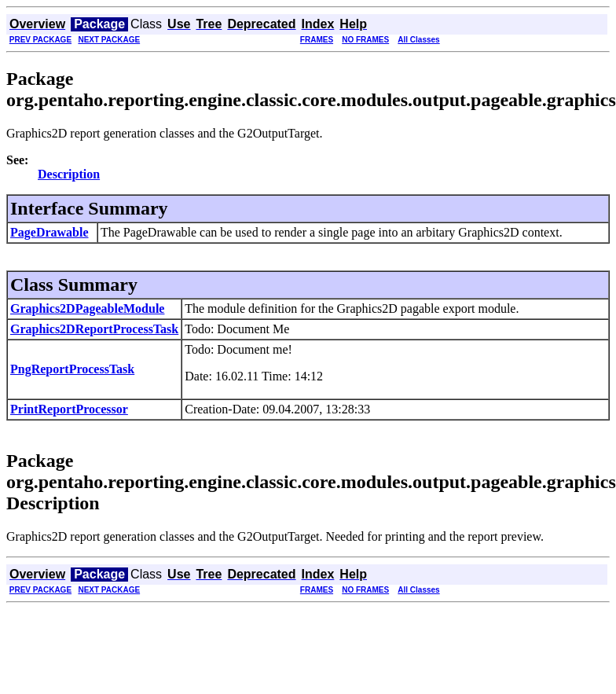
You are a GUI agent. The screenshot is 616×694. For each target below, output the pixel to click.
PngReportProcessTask (72, 369)
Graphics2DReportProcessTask (94, 329)
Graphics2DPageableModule (87, 308)
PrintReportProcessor (69, 409)
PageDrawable (49, 232)
